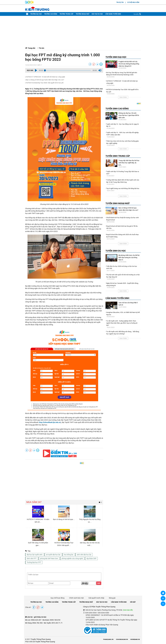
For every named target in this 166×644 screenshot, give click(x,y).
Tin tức (42, 48)
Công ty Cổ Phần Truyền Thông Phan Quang (99, 607)
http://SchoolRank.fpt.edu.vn (50, 422)
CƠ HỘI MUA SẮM (133, 2)
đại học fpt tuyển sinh (35, 555)
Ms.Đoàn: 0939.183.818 (51, 620)
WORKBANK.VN (135, 639)
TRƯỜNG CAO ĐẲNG (51, 14)
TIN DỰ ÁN (120, 2)
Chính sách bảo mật (76, 598)
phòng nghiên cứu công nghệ (72, 558)
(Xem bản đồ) (128, 610)
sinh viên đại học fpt (84, 555)
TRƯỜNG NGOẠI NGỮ (83, 14)
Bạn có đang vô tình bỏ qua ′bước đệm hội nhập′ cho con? (45, 80)
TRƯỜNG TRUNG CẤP (66, 14)
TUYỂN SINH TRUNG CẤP (118, 156)
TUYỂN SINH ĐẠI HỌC (116, 57)
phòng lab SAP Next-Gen (49, 558)
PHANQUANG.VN (108, 639)
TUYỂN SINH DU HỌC (116, 251)
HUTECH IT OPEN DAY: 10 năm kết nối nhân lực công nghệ (45, 77)
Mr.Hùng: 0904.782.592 (34, 623)
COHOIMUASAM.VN (122, 639)
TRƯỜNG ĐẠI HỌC (36, 14)
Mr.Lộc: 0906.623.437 (33, 620)
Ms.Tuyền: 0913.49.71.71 (53, 623)
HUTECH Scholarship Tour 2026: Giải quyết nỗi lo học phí (45, 83)
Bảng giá (112, 598)
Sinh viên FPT (32, 558)
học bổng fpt (69, 555)
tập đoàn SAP (91, 558)
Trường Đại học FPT (34, 562)
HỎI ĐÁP (133, 602)
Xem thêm (123, 97)
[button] (36, 70)
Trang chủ (31, 48)
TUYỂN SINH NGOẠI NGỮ (117, 203)
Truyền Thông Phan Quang (41, 639)
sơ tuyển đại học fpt (53, 555)
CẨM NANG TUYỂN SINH (113, 14)
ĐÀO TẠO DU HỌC (97, 14)
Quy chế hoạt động (57, 598)
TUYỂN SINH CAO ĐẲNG (117, 109)
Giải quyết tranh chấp (96, 598)
